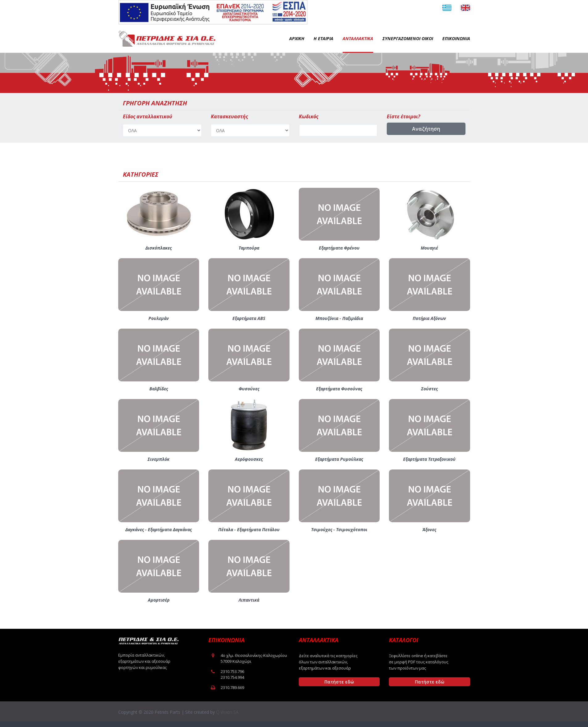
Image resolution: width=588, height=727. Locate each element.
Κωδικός (309, 116)
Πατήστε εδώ (339, 682)
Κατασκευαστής (229, 116)
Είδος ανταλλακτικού (148, 116)
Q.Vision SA (227, 712)
